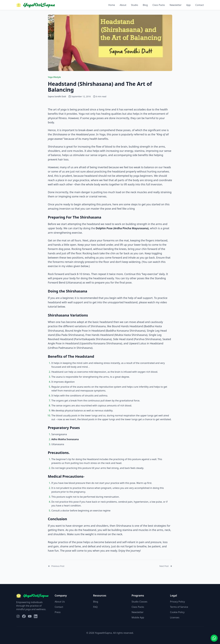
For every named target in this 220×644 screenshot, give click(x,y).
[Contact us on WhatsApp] (214, 638)
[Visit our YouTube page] (30, 616)
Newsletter (176, 5)
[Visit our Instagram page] (18, 616)
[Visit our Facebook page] (24, 616)
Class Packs (159, 5)
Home (112, 5)
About (123, 5)
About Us (60, 602)
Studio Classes (140, 602)
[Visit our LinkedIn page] (36, 616)
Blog (145, 5)
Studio (135, 5)
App (188, 5)
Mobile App (138, 617)
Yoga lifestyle (54, 77)
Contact (200, 5)
